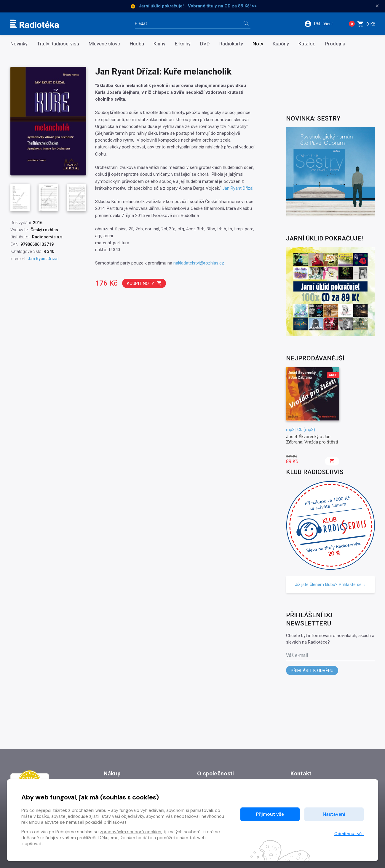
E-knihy (183, 44)
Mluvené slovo (104, 44)
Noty (258, 44)
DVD (205, 44)
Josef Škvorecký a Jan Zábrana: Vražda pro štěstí (312, 439)
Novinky (19, 44)
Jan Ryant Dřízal (238, 188)
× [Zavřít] (377, 6)
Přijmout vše (270, 814)
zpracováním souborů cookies (131, 832)
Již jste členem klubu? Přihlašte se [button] (330, 585)
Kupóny (281, 44)
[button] (322, 24)
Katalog (307, 44)
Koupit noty (144, 283)
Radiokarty (231, 44)
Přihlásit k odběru (312, 671)
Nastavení (334, 814)
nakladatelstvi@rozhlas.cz (199, 263)
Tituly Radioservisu (58, 44)
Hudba (137, 44)
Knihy (159, 44)
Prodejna (335, 44)
